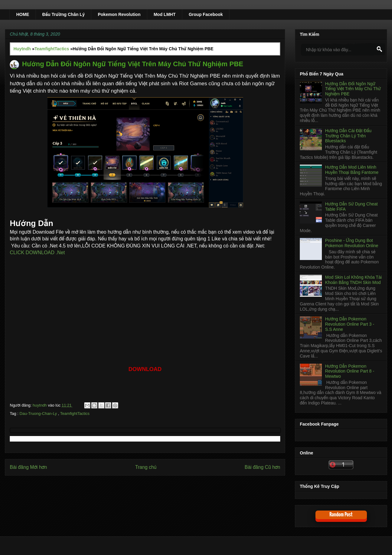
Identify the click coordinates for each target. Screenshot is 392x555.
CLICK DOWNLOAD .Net (37, 253)
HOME (23, 14)
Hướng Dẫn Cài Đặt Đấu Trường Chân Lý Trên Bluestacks (348, 136)
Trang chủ (146, 467)
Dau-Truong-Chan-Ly (39, 413)
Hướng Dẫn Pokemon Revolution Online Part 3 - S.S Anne (350, 324)
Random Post (341, 515)
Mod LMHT (165, 14)
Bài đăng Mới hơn (28, 467)
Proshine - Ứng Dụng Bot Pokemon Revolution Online (352, 243)
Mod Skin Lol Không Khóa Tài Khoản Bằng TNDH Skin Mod (354, 280)
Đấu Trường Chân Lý (63, 14)
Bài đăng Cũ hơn (262, 467)
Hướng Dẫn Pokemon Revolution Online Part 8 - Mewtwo (350, 371)
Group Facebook (206, 14)
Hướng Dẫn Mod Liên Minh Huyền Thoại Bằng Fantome (352, 170)
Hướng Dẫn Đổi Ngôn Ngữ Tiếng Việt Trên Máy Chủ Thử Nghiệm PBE (353, 89)
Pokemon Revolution (119, 14)
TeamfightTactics (75, 413)
